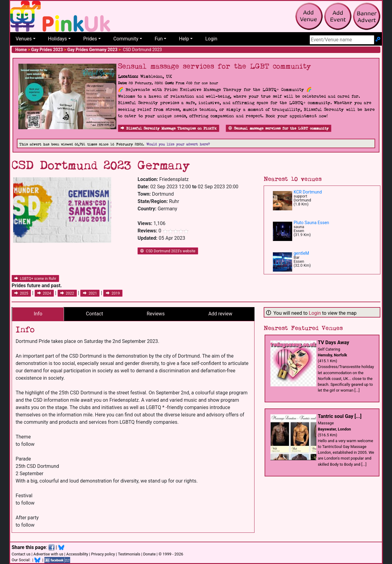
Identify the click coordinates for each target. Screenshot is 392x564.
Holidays (58, 39)
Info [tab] (38, 314)
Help (184, 39)
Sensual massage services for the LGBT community (279, 128)
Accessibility (77, 554)
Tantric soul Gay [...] (340, 416)
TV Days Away (334, 342)
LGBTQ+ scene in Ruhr (35, 279)
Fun (159, 39)
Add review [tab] (220, 314)
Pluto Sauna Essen (311, 223)
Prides (90, 39)
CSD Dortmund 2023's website (168, 251)
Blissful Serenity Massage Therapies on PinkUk (169, 128)
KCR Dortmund (308, 192)
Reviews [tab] (156, 314)
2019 (113, 293)
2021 (90, 293)
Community (126, 39)
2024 (44, 293)
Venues (24, 39)
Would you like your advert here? (178, 144)
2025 (21, 293)
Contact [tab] (95, 314)
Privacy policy (103, 554)
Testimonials (129, 554)
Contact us (21, 554)
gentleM (302, 253)
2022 (67, 293)
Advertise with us (48, 554)
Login (211, 39)
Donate (149, 554)
